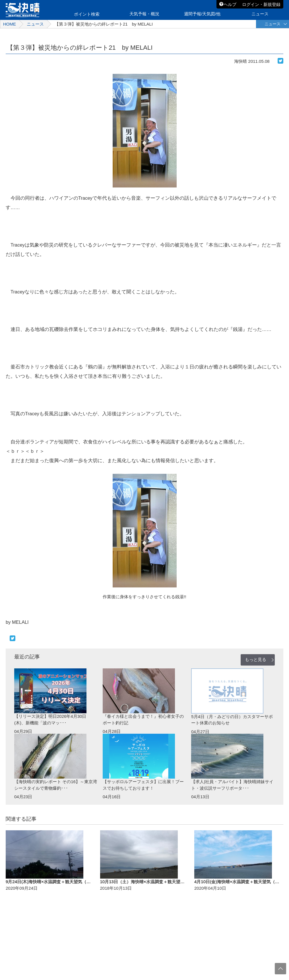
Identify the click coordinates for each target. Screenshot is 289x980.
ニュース (35, 24)
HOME (10, 24)
